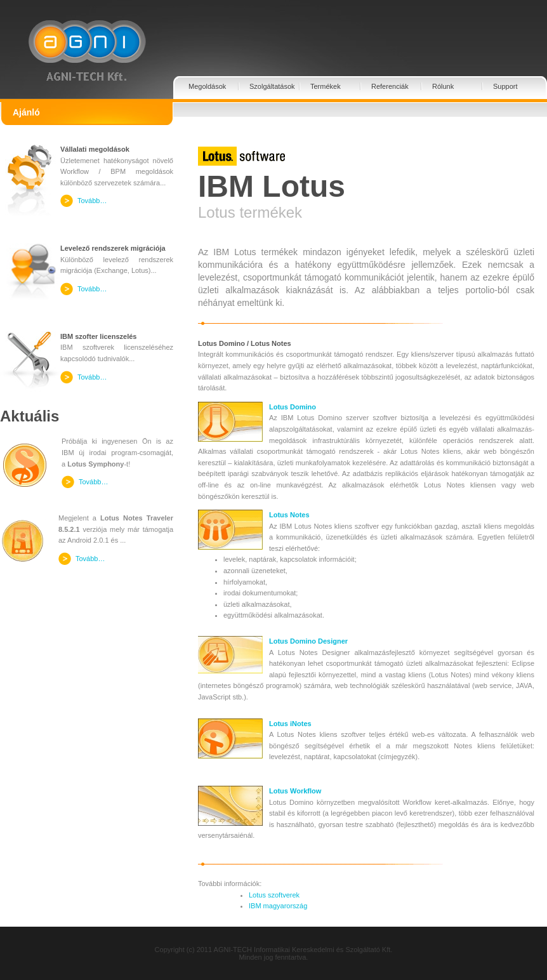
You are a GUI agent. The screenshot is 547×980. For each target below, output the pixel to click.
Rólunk (443, 86)
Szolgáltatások (272, 86)
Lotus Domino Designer (308, 641)
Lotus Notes (289, 515)
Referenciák (390, 86)
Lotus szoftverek (274, 895)
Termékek (326, 86)
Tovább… (92, 201)
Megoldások (207, 86)
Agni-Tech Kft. (87, 41)
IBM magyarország (278, 906)
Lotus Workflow (295, 791)
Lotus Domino (293, 407)
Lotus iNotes (290, 724)
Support (505, 86)
